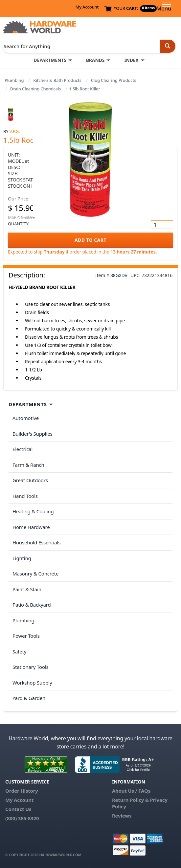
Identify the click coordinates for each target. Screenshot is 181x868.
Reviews (122, 816)
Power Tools (26, 636)
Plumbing (14, 80)
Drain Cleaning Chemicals (35, 89)
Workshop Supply (32, 683)
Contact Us (18, 809)
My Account (87, 7)
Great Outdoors (30, 480)
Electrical (23, 449)
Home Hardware (31, 527)
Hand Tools (25, 496)
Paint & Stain (27, 589)
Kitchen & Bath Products (57, 80)
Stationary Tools (31, 667)
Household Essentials (36, 542)
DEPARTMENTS (50, 60)
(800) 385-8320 (22, 818)
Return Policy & (130, 800)
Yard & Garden (29, 698)
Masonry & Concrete (35, 574)
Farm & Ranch (28, 465)
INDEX (131, 60)
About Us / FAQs (131, 791)
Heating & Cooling (33, 511)
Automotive (26, 418)
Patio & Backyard (32, 605)
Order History (22, 791)
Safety (19, 651)
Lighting (22, 558)
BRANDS (95, 60)
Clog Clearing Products (114, 80)
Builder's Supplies (33, 434)
